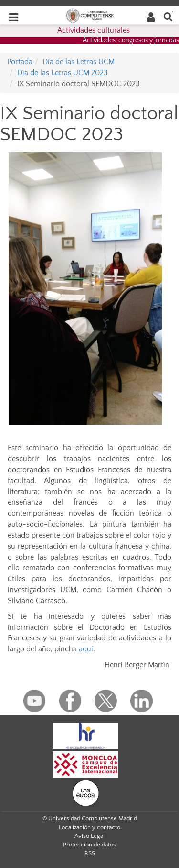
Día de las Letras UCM (79, 62)
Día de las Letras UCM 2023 (63, 73)
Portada (20, 62)
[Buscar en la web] (168, 16)
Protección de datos (89, 845)
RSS (90, 853)
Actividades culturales (94, 30)
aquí (86, 649)
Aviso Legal (89, 836)
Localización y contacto (89, 827)
